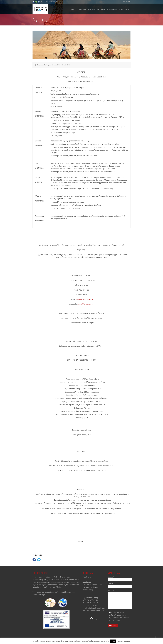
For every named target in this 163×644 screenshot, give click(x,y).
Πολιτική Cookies (123, 641)
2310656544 (127, 2)
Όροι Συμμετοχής (112, 9)
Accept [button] (113, 641)
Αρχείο (121, 9)
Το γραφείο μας (81, 9)
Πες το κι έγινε (101, 9)
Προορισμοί (91, 9)
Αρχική (73, 9)
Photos (127, 9)
